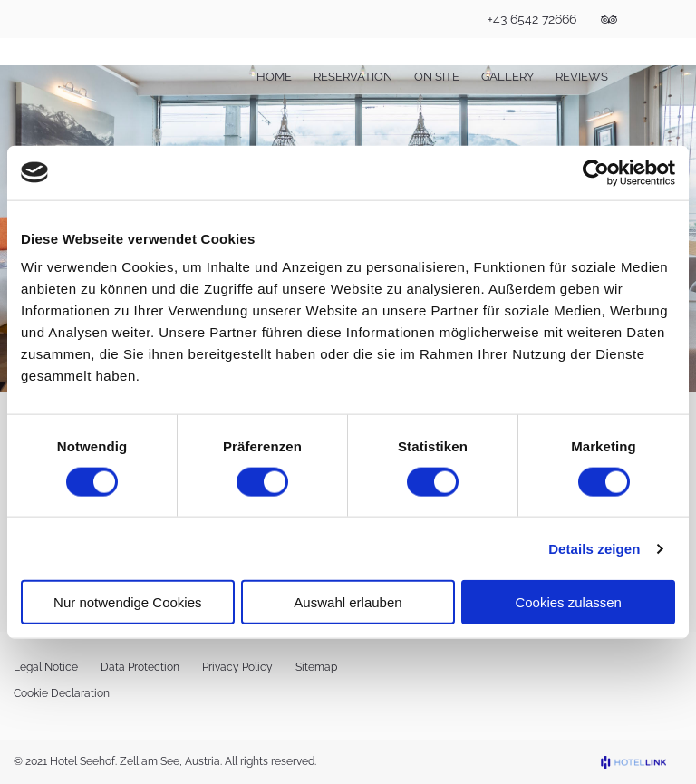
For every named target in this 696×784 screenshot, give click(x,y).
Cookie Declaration (62, 693)
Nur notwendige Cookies (127, 602)
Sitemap (316, 667)
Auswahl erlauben (348, 602)
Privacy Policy (237, 667)
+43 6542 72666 (532, 19)
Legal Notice (46, 667)
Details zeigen (594, 548)
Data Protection (140, 667)
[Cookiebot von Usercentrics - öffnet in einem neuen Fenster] (596, 172)
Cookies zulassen (568, 602)
